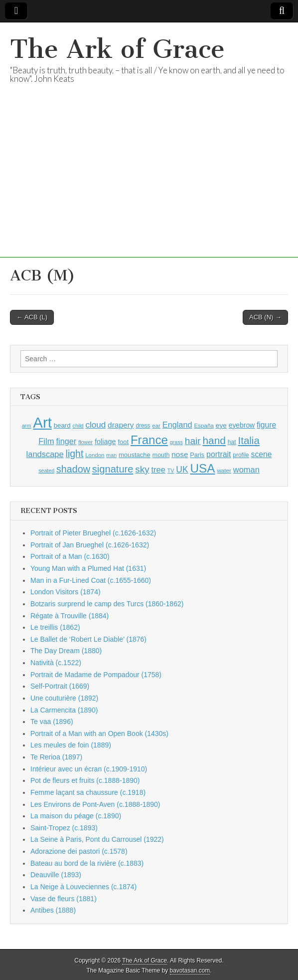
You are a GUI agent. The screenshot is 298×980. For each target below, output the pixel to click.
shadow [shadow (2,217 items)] (73, 469)
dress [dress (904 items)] (143, 426)
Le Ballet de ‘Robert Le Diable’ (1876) (88, 639)
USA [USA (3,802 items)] (203, 468)
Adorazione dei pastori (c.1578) (79, 851)
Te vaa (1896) (52, 722)
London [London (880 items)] (95, 455)
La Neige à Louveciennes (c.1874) (83, 887)
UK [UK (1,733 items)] (182, 470)
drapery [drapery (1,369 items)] (121, 425)
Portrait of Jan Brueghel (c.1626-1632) (90, 545)
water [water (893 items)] (224, 470)
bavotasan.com (190, 971)
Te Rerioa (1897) (56, 757)
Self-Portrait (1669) (60, 686)
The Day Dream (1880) (66, 651)
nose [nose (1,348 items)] (180, 454)
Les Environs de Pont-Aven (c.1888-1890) (95, 804)
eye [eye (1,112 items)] (221, 425)
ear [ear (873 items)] (156, 426)
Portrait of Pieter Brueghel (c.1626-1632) (93, 533)
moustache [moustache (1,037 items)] (135, 455)
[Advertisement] (149, 188)
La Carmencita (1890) (64, 710)
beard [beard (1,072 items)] (62, 425)
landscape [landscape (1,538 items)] (45, 454)
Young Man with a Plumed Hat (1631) (88, 568)
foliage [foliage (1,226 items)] (105, 442)
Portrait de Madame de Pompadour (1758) (96, 675)
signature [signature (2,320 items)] (113, 469)
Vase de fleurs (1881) (64, 899)
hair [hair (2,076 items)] (193, 441)
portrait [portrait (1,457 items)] (219, 454)
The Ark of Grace (117, 49)
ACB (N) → (265, 317)
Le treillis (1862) (55, 627)
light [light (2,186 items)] (75, 454)
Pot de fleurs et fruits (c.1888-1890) (85, 780)
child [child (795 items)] (78, 426)
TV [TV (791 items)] (171, 471)
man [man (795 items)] (111, 455)
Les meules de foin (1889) (71, 745)
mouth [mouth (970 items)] (161, 455)
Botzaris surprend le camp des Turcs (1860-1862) (107, 604)
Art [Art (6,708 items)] (42, 422)
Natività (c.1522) (56, 663)
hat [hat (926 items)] (232, 442)
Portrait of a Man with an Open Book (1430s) (99, 734)
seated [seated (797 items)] (46, 471)
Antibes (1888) (53, 910)
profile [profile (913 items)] (241, 455)
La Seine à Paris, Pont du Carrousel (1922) (97, 839)
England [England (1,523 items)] (177, 425)
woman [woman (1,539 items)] (246, 470)
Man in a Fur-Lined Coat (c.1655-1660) (91, 580)
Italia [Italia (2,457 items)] (249, 440)
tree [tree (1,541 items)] (158, 470)
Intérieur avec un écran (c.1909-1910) (89, 769)
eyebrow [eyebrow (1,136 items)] (242, 425)
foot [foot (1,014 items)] (123, 442)
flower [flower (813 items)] (85, 442)
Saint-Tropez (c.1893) (64, 828)
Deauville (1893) (56, 875)
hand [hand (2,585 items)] (214, 440)
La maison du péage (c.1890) (76, 816)
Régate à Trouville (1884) (70, 616)
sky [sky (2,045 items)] (142, 469)
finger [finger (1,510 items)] (67, 441)
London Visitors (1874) (66, 592)
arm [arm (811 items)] (27, 426)
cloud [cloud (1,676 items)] (95, 425)
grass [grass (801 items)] (176, 442)
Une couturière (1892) (64, 698)
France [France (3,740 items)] (149, 440)
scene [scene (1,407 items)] (262, 454)
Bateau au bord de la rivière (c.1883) (87, 863)
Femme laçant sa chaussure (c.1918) (88, 792)
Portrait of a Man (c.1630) (70, 556)
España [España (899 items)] (204, 425)
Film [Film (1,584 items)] (46, 441)
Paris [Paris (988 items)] (197, 455)
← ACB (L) (32, 317)
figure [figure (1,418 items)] (266, 425)
